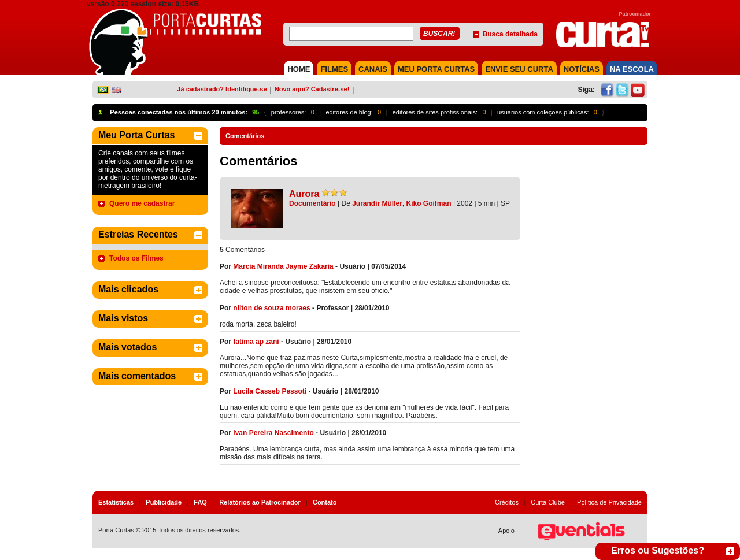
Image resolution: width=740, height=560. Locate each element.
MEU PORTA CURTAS (436, 69)
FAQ (200, 502)
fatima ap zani (256, 342)
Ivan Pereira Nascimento (273, 433)
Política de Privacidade (609, 502)
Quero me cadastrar (142, 203)
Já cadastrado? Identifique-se (222, 89)
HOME (299, 69)
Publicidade (164, 502)
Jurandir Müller (377, 203)
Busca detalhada (510, 34)
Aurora (304, 194)
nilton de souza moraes (271, 308)
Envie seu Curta (519, 69)
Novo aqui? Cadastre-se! (312, 89)
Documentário (312, 203)
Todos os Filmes (136, 258)
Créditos (507, 502)
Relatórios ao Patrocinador (260, 502)
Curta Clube (548, 502)
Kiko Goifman (429, 203)
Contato (325, 502)
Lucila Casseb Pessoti (270, 391)
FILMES (334, 69)
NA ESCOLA (632, 69)
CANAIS (373, 69)
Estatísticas (116, 502)
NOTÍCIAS (582, 69)
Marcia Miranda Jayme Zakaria (283, 266)
